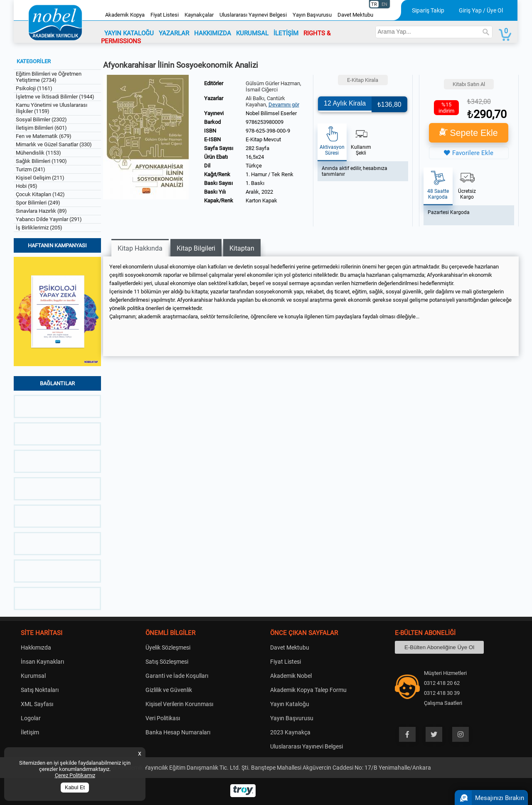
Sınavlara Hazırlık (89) (41, 211)
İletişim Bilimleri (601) (41, 128)
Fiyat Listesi (165, 15)
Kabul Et (75, 788)
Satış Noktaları (40, 690)
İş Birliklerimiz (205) (39, 228)
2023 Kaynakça (290, 732)
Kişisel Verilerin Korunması (179, 704)
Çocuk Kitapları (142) (40, 194)
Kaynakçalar (199, 15)
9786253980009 (265, 122)
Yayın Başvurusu (312, 15)
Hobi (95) (27, 186)
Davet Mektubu (355, 15)
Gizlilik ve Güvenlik (169, 690)
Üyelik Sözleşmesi (168, 647)
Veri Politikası (163, 718)
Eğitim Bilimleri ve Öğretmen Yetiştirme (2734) (49, 77)
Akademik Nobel (291, 676)
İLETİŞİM (286, 33)
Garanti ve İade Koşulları (177, 676)
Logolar (31, 718)
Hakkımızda (36, 647)
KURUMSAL (252, 33)
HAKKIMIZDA (213, 33)
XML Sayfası (37, 704)
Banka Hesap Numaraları (178, 732)
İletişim (30, 732)
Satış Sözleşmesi (167, 662)
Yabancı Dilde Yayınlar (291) (49, 219)
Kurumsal (33, 676)
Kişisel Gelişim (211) (40, 178)
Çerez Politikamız (75, 775)
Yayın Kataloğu (290, 704)
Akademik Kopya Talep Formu (308, 690)
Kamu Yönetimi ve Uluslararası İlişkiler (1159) (52, 108)
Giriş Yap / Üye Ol (481, 10)
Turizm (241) (31, 169)
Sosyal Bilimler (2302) (41, 119)
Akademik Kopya (125, 15)
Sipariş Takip (428, 10)
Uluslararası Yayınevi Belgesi (253, 15)
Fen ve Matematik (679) (44, 136)
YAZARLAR (174, 33)
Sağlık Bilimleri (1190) (41, 161)
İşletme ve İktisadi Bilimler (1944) (55, 97)
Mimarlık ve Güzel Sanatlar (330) (54, 144)
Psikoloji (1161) (34, 88)
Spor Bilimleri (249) (38, 203)
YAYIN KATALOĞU (129, 33)
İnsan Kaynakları (42, 662)
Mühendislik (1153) (38, 153)
